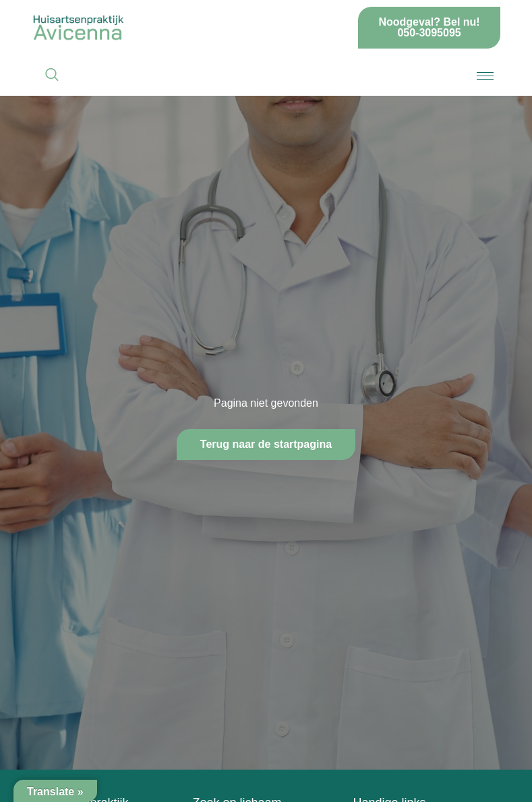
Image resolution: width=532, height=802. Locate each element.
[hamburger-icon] (485, 76)
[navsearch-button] (52, 76)
